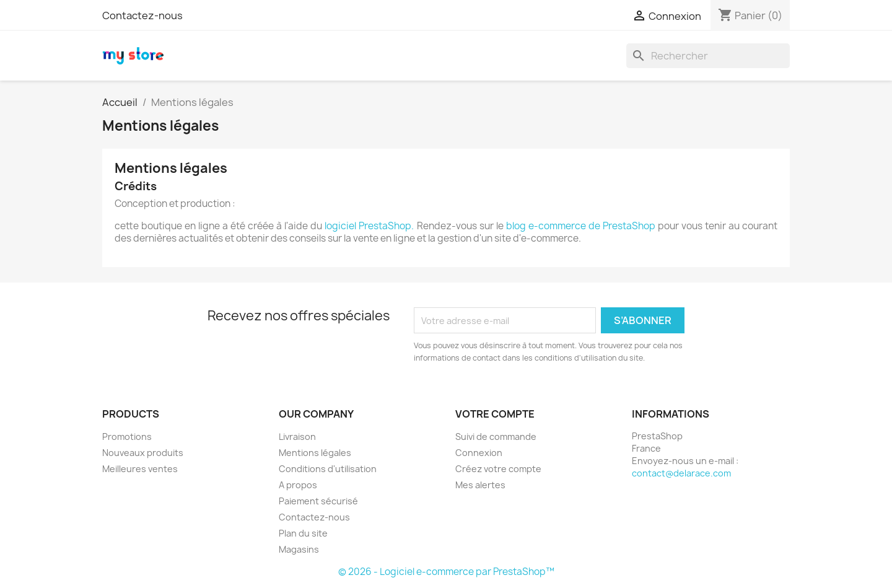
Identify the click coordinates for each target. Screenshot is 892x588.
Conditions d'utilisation (328, 469)
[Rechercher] (708, 56)
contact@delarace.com (681, 473)
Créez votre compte (498, 469)
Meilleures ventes (140, 469)
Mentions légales (315, 453)
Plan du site (303, 533)
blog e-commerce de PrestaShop (581, 226)
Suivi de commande (496, 437)
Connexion (479, 453)
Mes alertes (480, 485)
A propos (298, 485)
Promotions (127, 437)
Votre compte (495, 414)
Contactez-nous (142, 15)
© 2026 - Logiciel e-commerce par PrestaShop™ (446, 572)
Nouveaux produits (143, 453)
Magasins (299, 549)
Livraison (297, 437)
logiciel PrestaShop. (370, 226)
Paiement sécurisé (318, 501)
